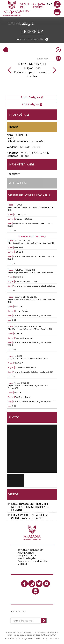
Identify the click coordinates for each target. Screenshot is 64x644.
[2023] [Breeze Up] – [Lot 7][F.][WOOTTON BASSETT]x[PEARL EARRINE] (30, 507)
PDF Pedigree (32, 104)
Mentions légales (27, 558)
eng (49, 4)
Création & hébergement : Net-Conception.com (32, 638)
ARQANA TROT (26, 553)
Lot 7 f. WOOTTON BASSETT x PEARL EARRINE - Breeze (29, 517)
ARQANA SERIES (39, 6)
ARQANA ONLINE (27, 556)
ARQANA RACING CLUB (31, 550)
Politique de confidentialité (33, 561)
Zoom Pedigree (32, 97)
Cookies (22, 564)
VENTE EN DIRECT (26, 7)
